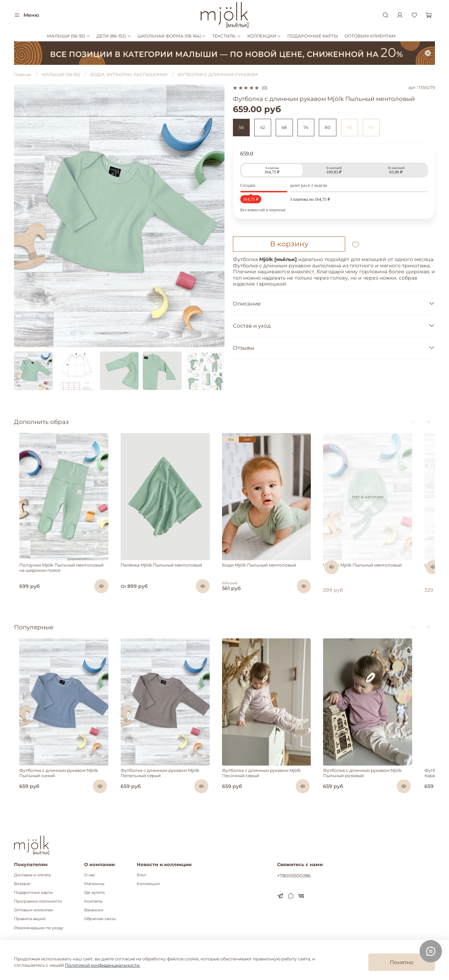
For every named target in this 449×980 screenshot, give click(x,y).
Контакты (93, 901)
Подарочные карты (33, 893)
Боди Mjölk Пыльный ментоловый (268, 575)
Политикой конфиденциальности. (103, 965)
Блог (142, 875)
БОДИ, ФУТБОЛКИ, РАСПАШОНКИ (129, 74)
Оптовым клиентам (33, 910)
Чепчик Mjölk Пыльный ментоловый (378, 575)
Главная (23, 74)
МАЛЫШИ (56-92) (69, 36)
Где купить (95, 893)
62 (263, 127)
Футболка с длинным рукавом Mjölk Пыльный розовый (378, 793)
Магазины (94, 884)
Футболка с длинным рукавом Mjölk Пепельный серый (162, 793)
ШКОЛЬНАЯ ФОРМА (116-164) (172, 36)
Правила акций (30, 919)
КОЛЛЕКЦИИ (264, 36)
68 (284, 127)
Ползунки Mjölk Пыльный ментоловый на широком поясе (59, 577)
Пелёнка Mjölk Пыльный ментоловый (163, 575)
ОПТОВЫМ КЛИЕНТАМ (370, 36)
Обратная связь (100, 919)
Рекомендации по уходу (39, 928)
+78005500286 (294, 876)
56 (241, 127)
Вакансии (94, 910)
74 (306, 127)
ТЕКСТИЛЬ (226, 36)
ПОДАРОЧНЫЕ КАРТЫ (313, 36)
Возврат (22, 884)
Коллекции (148, 884)
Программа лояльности (38, 901)
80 (328, 127)
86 (350, 127)
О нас (90, 875)
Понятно (402, 962)
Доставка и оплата (32, 875)
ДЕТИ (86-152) (114, 36)
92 (371, 127)
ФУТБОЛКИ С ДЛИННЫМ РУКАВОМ (218, 74)
